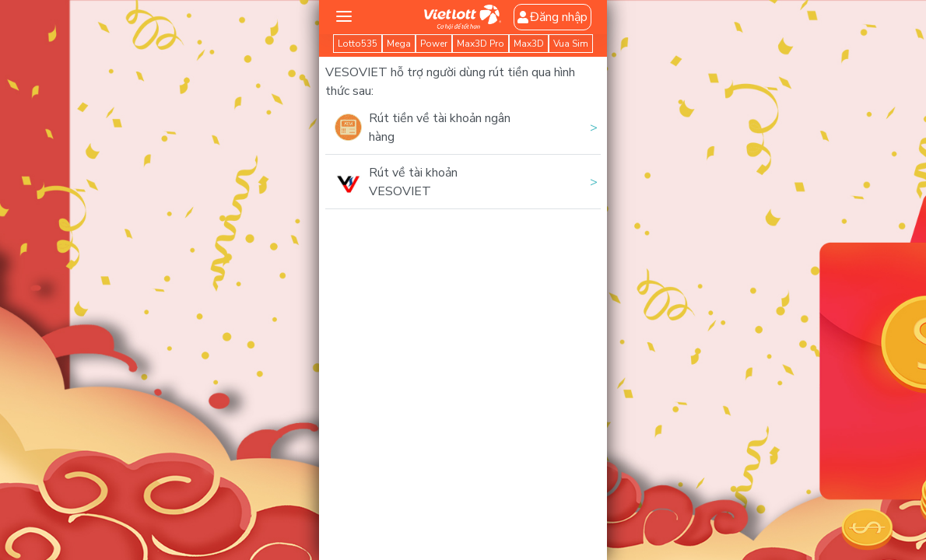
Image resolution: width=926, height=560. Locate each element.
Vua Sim (571, 44)
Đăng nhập (552, 17)
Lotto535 (358, 44)
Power (434, 44)
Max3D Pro (481, 44)
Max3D (529, 44)
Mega (399, 44)
